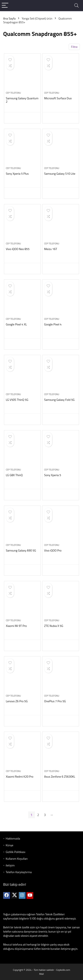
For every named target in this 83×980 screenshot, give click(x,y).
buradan (55, 949)
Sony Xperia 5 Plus (17, 174)
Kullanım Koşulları (17, 859)
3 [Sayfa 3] (45, 815)
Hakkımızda (13, 838)
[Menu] (5, 6)
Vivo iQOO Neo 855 (18, 249)
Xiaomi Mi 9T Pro (16, 626)
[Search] (76, 6)
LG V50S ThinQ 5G (17, 400)
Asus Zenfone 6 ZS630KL (60, 776)
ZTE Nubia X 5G (54, 626)
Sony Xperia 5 (53, 475)
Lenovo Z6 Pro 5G (17, 701)
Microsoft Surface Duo (58, 98)
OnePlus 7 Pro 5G (55, 701)
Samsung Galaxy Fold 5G (59, 400)
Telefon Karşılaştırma (19, 872)
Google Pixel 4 (53, 324)
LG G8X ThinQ (14, 475)
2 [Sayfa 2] (38, 815)
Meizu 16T (51, 249)
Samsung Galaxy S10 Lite (60, 174)
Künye (9, 845)
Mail (42, 974)
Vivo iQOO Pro (53, 550)
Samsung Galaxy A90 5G (21, 550)
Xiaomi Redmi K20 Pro (20, 776)
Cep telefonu (13, 93)
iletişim (10, 865)
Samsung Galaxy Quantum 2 (22, 100)
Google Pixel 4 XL (16, 324)
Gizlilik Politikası (16, 852)
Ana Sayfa (9, 18)
